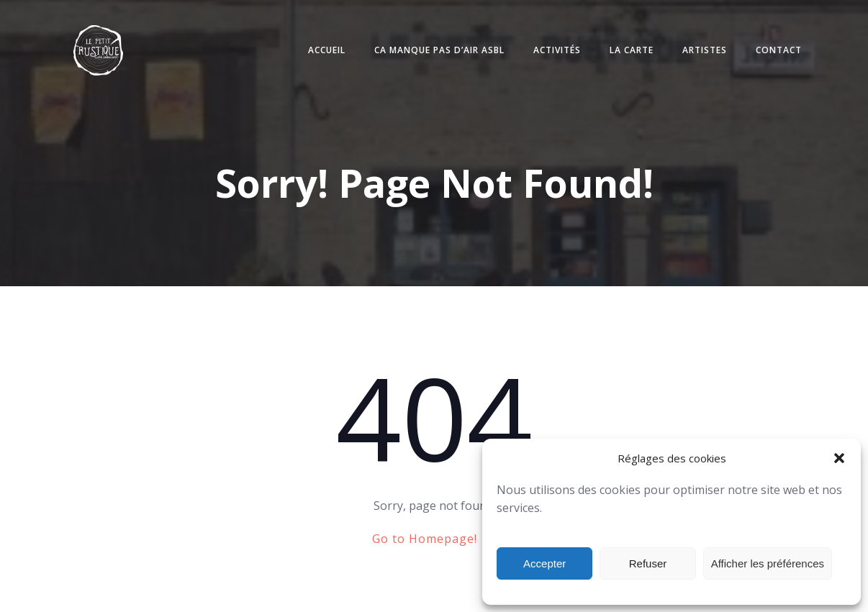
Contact (779, 50)
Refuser (648, 563)
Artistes (705, 50)
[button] (839, 458)
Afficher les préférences (768, 563)
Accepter (544, 563)
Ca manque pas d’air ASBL (439, 50)
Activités (557, 50)
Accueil (327, 50)
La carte (632, 50)
